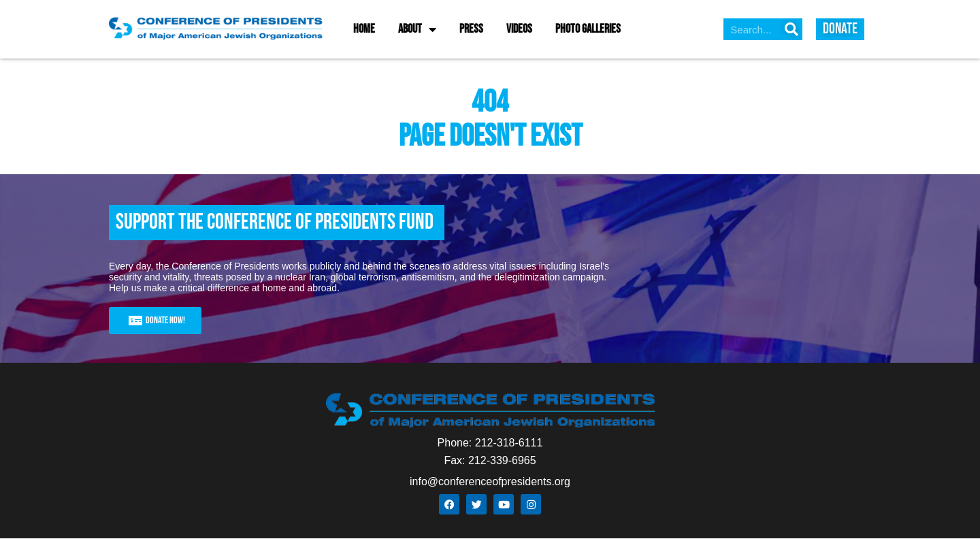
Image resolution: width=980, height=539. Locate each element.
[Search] (791, 29)
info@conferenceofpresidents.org (490, 481)
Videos (519, 29)
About (417, 29)
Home (364, 29)
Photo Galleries (588, 29)
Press (471, 29)
